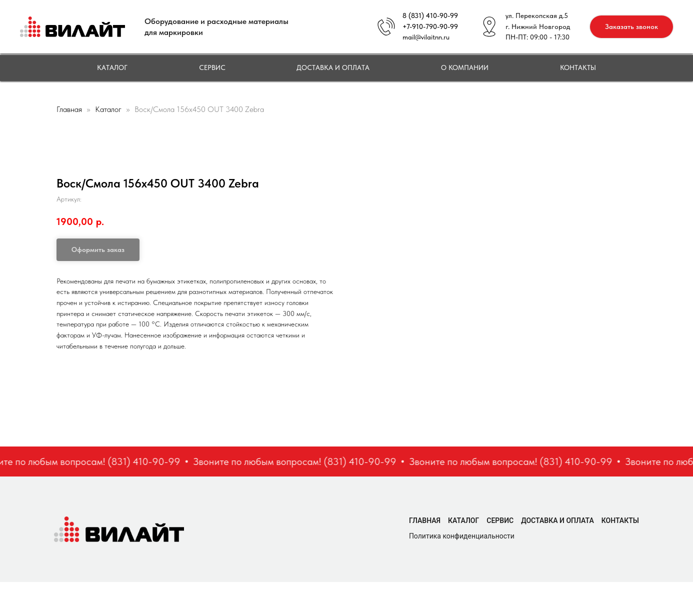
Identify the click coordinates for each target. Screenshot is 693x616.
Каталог (112, 67)
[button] (631, 27)
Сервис (212, 67)
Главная (69, 109)
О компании (465, 67)
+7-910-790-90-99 (430, 26)
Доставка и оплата (333, 67)
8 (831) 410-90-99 (430, 15)
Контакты (578, 67)
